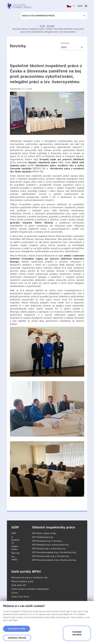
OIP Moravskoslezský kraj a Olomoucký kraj (54, 560)
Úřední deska (15, 548)
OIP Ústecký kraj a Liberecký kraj (49, 549)
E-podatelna (15, 540)
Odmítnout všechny (17, 638)
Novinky (51, 26)
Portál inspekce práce (22, 581)
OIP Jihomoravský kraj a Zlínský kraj (51, 556)
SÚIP (14, 533)
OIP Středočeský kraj (43, 537)
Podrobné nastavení (77, 633)
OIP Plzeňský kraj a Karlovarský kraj (51, 545)
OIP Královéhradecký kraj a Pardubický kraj (54, 552)
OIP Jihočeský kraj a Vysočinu (47, 541)
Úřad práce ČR (19, 585)
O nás (42, 26)
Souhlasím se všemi (17, 629)
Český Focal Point (20, 597)
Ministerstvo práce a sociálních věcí (30, 577)
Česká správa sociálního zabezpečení (30, 589)
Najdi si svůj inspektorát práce (38, 16)
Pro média (15, 558)
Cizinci (15, 593)
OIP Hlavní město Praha (44, 533)
